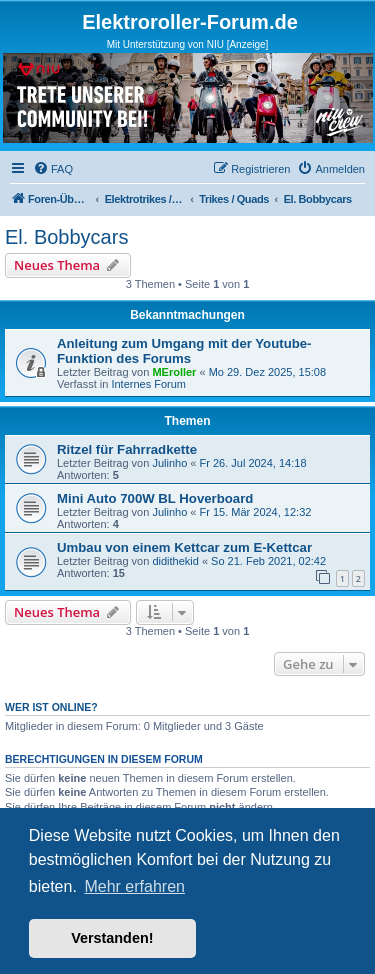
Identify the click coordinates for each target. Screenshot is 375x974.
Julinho (169, 463)
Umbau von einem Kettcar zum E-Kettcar (184, 547)
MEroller (174, 372)
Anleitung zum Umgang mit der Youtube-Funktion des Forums (184, 351)
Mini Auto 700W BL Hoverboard (155, 498)
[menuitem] (53, 169)
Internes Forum (148, 384)
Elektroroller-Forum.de (190, 22)
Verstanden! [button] (112, 938)
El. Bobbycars (66, 237)
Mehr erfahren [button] (134, 886)
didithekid (175, 561)
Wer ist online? (51, 707)
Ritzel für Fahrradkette (127, 449)
